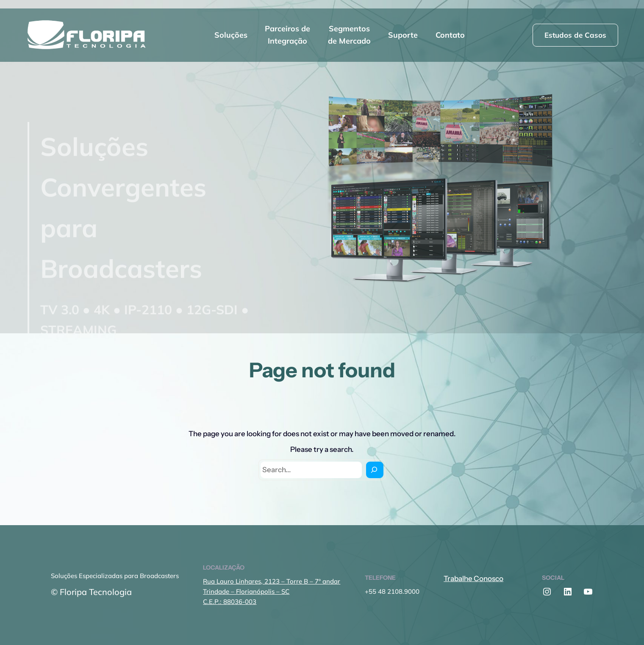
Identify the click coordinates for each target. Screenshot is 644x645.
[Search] (375, 470)
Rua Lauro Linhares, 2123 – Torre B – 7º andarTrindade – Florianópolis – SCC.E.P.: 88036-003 (272, 591)
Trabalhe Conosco (473, 579)
